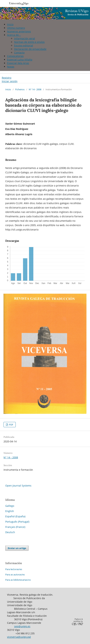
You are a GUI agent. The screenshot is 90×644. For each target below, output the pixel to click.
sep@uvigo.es (22, 626)
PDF (11, 425)
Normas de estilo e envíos (29, 42)
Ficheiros (20, 89)
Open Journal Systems (18, 486)
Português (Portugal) (17, 522)
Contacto (19, 53)
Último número (16, 28)
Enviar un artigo (17, 548)
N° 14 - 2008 (35, 89)
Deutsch (10, 532)
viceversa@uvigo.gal (19, 637)
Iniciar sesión (10, 81)
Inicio (10, 24)
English (10, 511)
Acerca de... (14, 35)
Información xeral (25, 38)
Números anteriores (19, 31)
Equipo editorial (24, 45)
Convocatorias (15, 56)
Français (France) (15, 527)
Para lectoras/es (14, 569)
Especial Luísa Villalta (20, 60)
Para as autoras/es (15, 574)
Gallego (10, 506)
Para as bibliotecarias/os (18, 580)
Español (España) (15, 516)
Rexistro (7, 78)
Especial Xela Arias (18, 63)
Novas (11, 67)
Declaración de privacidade (30, 49)
